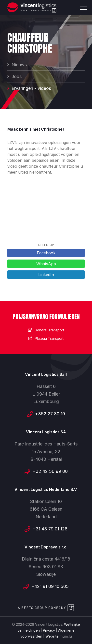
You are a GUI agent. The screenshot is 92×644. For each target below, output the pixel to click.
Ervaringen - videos (31, 88)
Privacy (49, 630)
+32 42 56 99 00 (50, 471)
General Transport (49, 330)
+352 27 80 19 (50, 414)
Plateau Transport (49, 338)
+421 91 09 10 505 (50, 586)
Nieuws (19, 65)
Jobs (17, 76)
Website (52, 636)
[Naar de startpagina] (32, 8)
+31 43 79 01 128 (50, 529)
